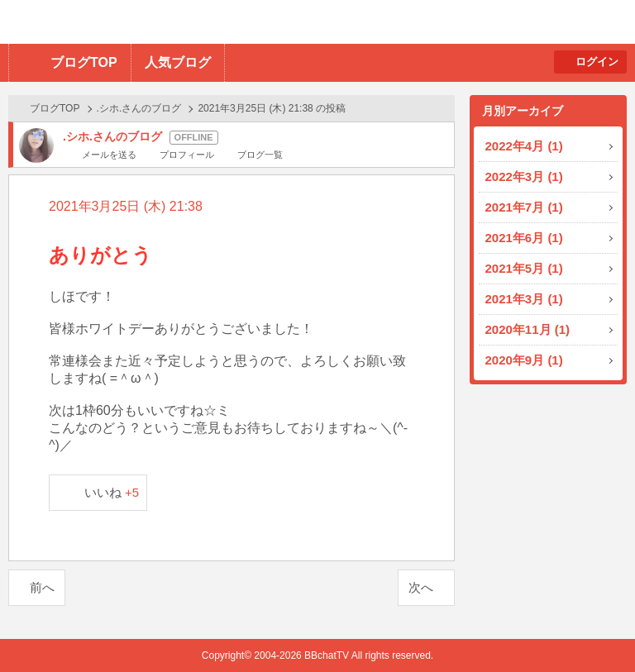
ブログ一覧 (260, 155)
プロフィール (187, 155)
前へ (42, 587)
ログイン (597, 62)
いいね (112, 492)
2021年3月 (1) (524, 299)
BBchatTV (236, 22)
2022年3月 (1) (524, 176)
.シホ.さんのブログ (139, 108)
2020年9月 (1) (524, 360)
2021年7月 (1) (524, 207)
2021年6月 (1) (524, 238)
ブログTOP (84, 62)
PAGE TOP (590, 627)
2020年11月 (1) (528, 329)
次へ (421, 587)
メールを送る (109, 155)
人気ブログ (178, 62)
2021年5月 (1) (524, 268)
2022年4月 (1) (524, 146)
